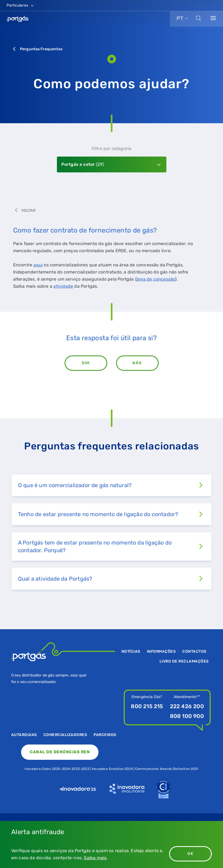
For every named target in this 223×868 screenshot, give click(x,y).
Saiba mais (95, 858)
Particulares (21, 5)
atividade (63, 286)
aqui (38, 265)
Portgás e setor (83, 164)
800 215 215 (147, 706)
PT (180, 18)
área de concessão (156, 279)
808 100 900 (187, 716)
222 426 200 (187, 706)
